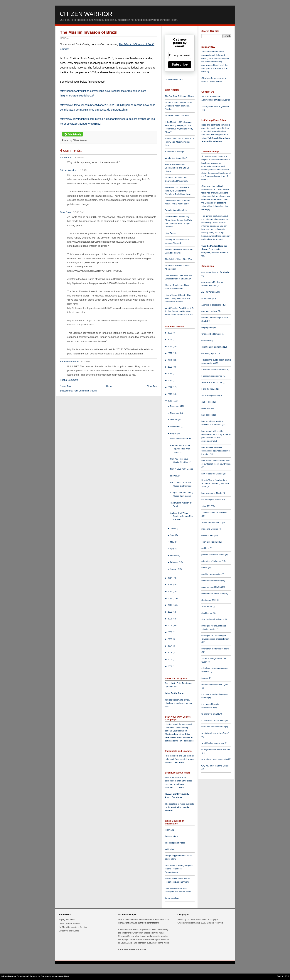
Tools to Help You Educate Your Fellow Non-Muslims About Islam (179, 142)
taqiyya (206, 209)
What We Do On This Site (177, 116)
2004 (170, 646)
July (172, 528)
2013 (170, 585)
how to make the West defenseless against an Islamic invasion (215, 451)
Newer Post (66, 386)
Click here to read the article (132, 949)
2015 (170, 401)
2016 (170, 394)
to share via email (210, 714)
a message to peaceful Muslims (216, 272)
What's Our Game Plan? (176, 158)
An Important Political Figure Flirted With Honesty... (180, 449)
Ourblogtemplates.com (52, 976)
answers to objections (212, 305)
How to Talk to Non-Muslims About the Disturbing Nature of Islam (215, 484)
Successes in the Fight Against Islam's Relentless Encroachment (179, 869)
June (173, 535)
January (174, 569)
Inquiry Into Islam (67, 920)
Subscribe (180, 65)
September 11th (209, 600)
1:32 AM (83, 170)
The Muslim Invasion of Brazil (89, 32)
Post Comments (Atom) (85, 391)
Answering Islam (173, 898)
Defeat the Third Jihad (69, 931)
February (175, 562)
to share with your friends (213, 720)
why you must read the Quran (215, 766)
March (173, 556)
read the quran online (211, 574)
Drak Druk (65, 212)
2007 (170, 625)
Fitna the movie (209, 389)
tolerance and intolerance (213, 727)
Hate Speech (171, 233)
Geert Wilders (208, 408)
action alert (207, 298)
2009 (170, 612)
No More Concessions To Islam (73, 927)
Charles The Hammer (212, 334)
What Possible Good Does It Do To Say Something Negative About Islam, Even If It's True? (180, 311)
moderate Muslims (210, 529)
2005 (170, 639)
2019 (170, 374)
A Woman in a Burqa (174, 152)
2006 (170, 632)
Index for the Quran (174, 693)
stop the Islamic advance (213, 619)
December (175, 406)
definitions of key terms (212, 347)
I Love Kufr (175, 476)
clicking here (207, 58)
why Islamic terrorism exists (214, 759)
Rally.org (220, 55)
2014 (170, 578)
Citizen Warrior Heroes (69, 923)
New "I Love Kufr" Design (182, 469)
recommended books (211, 581)
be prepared (207, 327)
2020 (170, 367)
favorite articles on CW (212, 382)
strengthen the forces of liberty (215, 649)
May (172, 542)
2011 (170, 598)
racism (205, 568)
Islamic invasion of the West (214, 513)
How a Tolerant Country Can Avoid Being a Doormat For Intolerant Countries (178, 298)
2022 (170, 353)
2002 (170, 659)
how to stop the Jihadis (212, 474)
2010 (170, 605)
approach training (210, 311)
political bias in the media (213, 555)
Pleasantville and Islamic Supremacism (139, 923)
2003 (170, 653)
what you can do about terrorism (216, 749)
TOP (287, 976)
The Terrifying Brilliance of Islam (180, 96)
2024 (170, 340)
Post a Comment (69, 380)
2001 (170, 666)
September (176, 426)
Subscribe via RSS (174, 80)
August (174, 433)
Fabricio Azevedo (69, 362)
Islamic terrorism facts (212, 522)
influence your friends (211, 500)
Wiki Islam (170, 849)
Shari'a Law (207, 606)
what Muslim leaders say (213, 743)
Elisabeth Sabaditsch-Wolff (214, 370)
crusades (206, 340)
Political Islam (171, 836)
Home (109, 386)
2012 (170, 591)
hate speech (207, 415)
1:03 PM (85, 362)
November (175, 413)
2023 (170, 346)
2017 (170, 387)
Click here (179, 762)
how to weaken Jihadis (212, 493)
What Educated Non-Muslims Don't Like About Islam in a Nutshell (178, 106)
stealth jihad (207, 613)
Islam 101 (170, 830)
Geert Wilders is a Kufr (181, 439)
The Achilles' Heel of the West (179, 259)
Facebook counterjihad (212, 376)
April (173, 549)
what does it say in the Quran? (215, 733)
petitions (206, 548)
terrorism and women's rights (215, 684)
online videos (208, 535)
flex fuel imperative (210, 395)
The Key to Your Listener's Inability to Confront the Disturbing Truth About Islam (178, 191)
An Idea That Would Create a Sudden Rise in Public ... (182, 516)
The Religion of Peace (175, 843)
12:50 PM (78, 212)
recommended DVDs (211, 587)
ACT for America (209, 292)
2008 (170, 619)
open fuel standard (210, 542)
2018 (170, 380)
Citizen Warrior (86, 14)
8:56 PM (79, 157)
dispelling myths (209, 353)
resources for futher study (213, 594)
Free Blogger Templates (15, 976)
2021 (170, 360)
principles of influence (212, 561)
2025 (170, 333)
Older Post (152, 386)
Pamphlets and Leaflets (176, 210)
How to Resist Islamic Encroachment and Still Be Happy (177, 168)
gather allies (207, 402)
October (174, 420)
